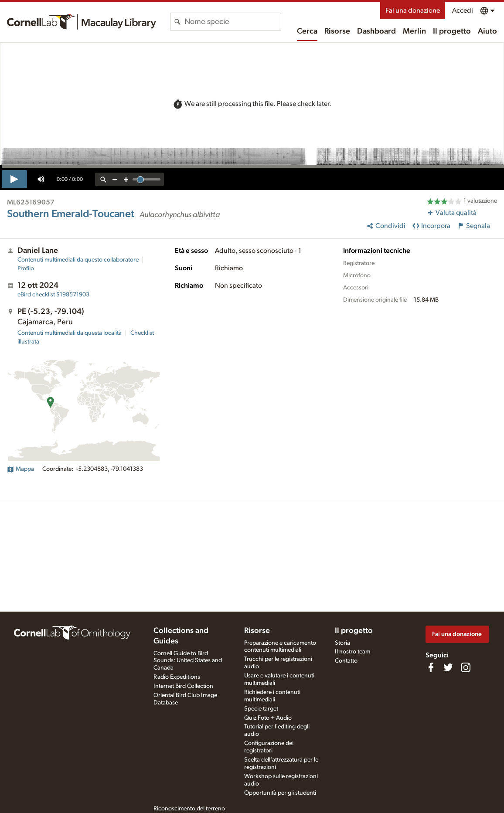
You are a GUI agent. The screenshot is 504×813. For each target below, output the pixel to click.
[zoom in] (126, 179)
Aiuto (487, 31)
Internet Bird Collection (183, 686)
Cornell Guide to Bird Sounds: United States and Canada (188, 661)
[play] (14, 179)
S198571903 (53, 295)
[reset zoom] (103, 179)
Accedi (463, 10)
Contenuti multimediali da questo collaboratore (78, 260)
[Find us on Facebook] (431, 667)
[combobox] (233, 22)
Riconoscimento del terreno (189, 809)
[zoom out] (115, 179)
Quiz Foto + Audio (268, 718)
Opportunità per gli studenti (280, 793)
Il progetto (452, 31)
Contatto (346, 661)
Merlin (414, 31)
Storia (342, 643)
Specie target (261, 709)
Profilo (26, 269)
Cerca (307, 31)
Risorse (337, 31)
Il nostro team (352, 652)
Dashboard (376, 31)
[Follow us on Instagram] (466, 667)
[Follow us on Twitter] (448, 667)
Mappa (20, 469)
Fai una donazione (413, 10)
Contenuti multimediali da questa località (70, 333)
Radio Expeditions (177, 677)
